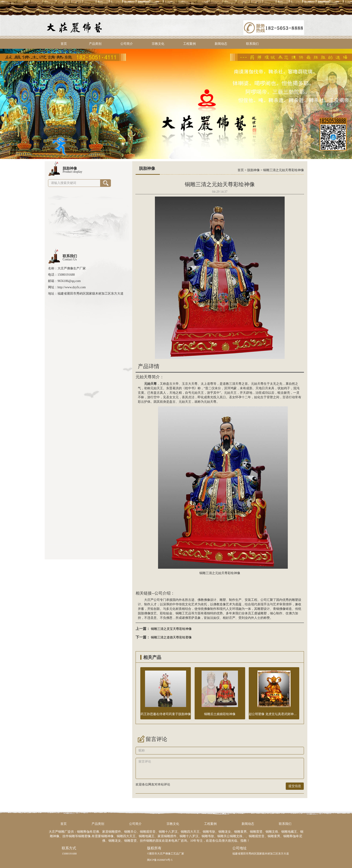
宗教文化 (158, 44)
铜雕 (179, 613)
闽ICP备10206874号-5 (160, 860)
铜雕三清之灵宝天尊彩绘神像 (171, 629)
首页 (64, 44)
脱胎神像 (253, 170)
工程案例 (189, 44)
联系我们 (252, 44)
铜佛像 (281, 609)
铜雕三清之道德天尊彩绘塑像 (171, 637)
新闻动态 (221, 44)
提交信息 (295, 786)
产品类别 (95, 44)
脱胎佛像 (144, 613)
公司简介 (127, 44)
